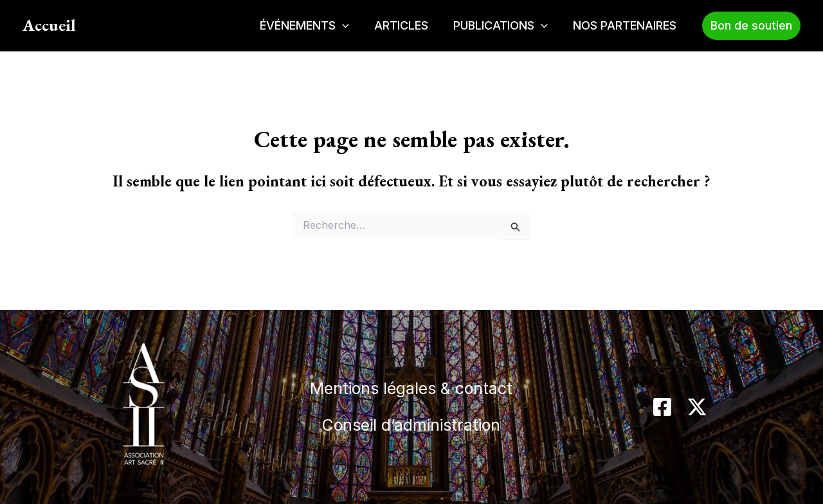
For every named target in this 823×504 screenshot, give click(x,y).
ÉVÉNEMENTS (312, 26)
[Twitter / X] (697, 407)
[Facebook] (662, 407)
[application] (349, 26)
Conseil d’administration (411, 428)
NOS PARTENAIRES (626, 25)
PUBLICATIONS (504, 26)
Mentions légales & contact (411, 385)
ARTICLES (406, 25)
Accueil (49, 25)
